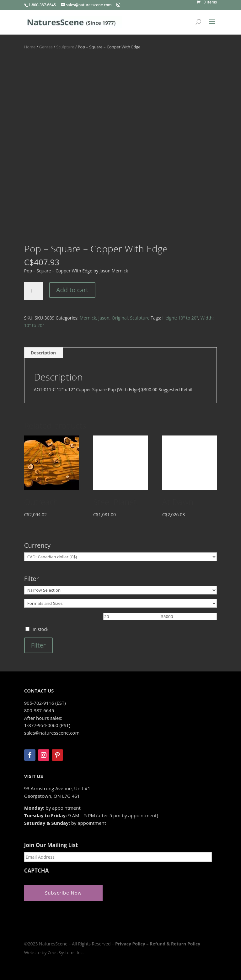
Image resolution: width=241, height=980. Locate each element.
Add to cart (72, 290)
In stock (40, 629)
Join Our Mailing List (51, 845)
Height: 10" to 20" (180, 318)
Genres (46, 47)
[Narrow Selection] (120, 590)
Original (120, 318)
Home (30, 47)
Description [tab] (43, 353)
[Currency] (120, 557)
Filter (38, 645)
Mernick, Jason (95, 318)
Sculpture (65, 47)
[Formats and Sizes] (120, 603)
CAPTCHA (37, 871)
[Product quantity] (34, 291)
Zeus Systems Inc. (66, 953)
